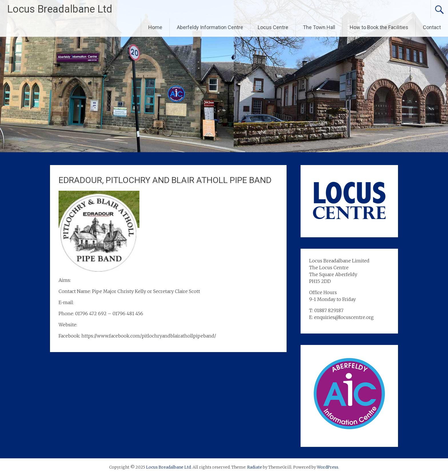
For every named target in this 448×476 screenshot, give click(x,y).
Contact (432, 27)
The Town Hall (319, 27)
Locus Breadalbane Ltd (60, 9)
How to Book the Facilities (379, 27)
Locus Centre (273, 27)
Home (155, 27)
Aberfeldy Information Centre (210, 27)
